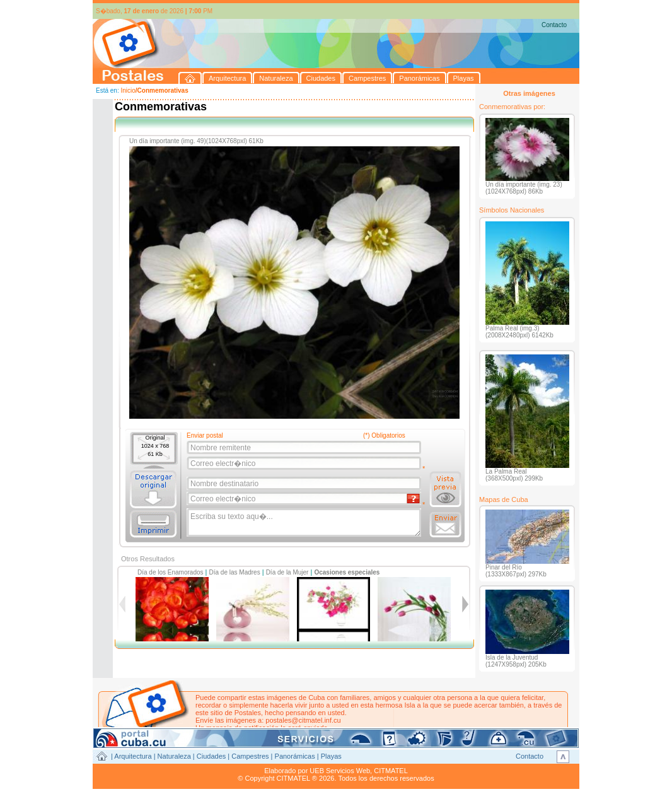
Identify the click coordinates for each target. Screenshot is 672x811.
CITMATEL (391, 771)
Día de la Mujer (287, 572)
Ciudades (211, 756)
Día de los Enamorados (171, 572)
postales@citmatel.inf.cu (303, 720)
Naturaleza (174, 756)
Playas (331, 756)
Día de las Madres (235, 572)
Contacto (554, 25)
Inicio (128, 90)
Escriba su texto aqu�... (305, 523)
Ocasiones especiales (347, 572)
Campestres (250, 756)
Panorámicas (295, 756)
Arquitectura (133, 756)
